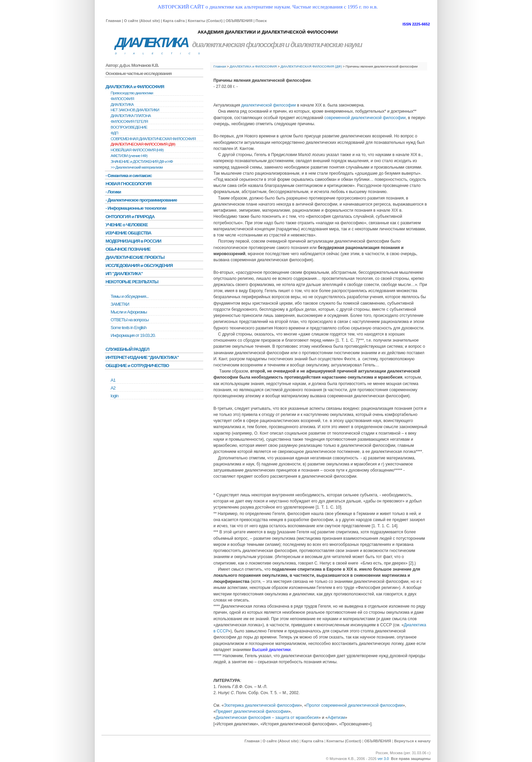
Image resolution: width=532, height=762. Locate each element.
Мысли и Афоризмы (129, 312)
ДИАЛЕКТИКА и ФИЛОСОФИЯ (253, 66)
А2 (113, 388)
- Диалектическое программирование (141, 200)
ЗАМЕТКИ (120, 304)
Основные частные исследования (139, 73)
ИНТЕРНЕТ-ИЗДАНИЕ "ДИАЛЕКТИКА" (142, 357)
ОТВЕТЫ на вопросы (130, 320)
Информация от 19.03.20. (133, 335)
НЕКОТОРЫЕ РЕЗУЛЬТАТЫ (132, 282)
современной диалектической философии (365, 118)
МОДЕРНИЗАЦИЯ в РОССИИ (133, 241)
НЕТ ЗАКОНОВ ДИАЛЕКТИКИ (135, 110)
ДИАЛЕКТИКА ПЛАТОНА (131, 116)
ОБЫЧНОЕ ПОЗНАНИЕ (128, 249)
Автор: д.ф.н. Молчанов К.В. (132, 65)
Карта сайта (174, 21)
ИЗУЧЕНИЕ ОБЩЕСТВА (128, 233)
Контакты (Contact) (205, 21)
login (115, 396)
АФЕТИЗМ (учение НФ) (129, 156)
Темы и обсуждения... (130, 296)
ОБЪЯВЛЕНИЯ (239, 21)
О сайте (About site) (142, 21)
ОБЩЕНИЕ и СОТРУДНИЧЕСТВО (137, 366)
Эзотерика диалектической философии (262, 705)
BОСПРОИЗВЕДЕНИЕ (129, 127)
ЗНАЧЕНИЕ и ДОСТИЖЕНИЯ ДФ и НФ (142, 161)
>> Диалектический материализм (137, 167)
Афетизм (336, 718)
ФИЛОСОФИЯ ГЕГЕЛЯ (129, 121)
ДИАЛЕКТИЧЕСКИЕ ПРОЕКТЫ (135, 257)
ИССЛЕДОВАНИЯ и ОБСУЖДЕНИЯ (139, 265)
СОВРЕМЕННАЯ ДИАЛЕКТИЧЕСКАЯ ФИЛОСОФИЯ (153, 139)
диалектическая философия (238, 45)
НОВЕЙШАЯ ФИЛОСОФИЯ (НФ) (137, 150)
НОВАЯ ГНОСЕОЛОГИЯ (128, 184)
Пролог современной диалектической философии (354, 705)
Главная (113, 21)
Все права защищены (411, 759)
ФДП (114, 133)
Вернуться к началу (412, 741)
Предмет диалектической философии (252, 711)
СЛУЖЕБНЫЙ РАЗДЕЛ (127, 349)
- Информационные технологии (136, 208)
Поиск (261, 21)
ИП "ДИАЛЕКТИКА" (124, 274)
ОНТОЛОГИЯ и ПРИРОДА (130, 217)
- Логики (113, 192)
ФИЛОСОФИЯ (122, 99)
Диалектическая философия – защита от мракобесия (267, 718)
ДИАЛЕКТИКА (151, 43)
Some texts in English (128, 328)
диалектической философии (269, 105)
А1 (113, 380)
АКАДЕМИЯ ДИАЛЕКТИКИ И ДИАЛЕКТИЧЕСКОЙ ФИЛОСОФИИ (268, 32)
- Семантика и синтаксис (129, 176)
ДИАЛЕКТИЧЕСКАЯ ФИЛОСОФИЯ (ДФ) (311, 66)
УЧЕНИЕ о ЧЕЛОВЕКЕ (127, 225)
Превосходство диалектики (132, 93)
